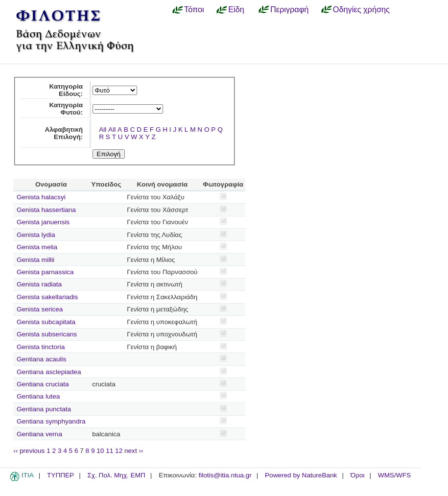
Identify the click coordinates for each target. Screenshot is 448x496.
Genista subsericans (47, 334)
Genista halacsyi (41, 197)
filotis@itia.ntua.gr (225, 475)
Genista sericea (40, 309)
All (103, 130)
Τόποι (194, 9)
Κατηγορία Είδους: (66, 90)
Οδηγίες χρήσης (361, 9)
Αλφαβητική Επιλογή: (64, 133)
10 (100, 451)
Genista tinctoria (41, 347)
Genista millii (35, 260)
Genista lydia (36, 235)
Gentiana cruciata (43, 384)
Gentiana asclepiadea (49, 372)
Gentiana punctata (44, 409)
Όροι (358, 475)
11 (109, 451)
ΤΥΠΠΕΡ (60, 475)
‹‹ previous (29, 451)
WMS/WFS (394, 475)
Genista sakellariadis (47, 297)
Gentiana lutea (38, 396)
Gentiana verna (39, 434)
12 (119, 451)
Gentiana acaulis (41, 359)
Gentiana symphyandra (51, 421)
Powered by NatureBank (301, 475)
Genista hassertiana (46, 210)
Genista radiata (39, 284)
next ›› (134, 451)
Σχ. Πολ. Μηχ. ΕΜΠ (116, 475)
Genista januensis (43, 222)
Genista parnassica (45, 272)
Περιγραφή (289, 9)
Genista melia (37, 247)
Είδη (236, 9)
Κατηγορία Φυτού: (66, 109)
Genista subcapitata (46, 322)
